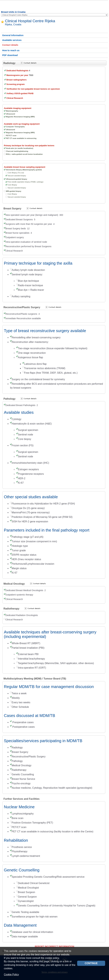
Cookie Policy (11, 974)
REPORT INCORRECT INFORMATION (55, 946)
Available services (12, 40)
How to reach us (11, 50)
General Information (13, 35)
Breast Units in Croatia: (14, 12)
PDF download (10, 55)
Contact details (10, 45)
